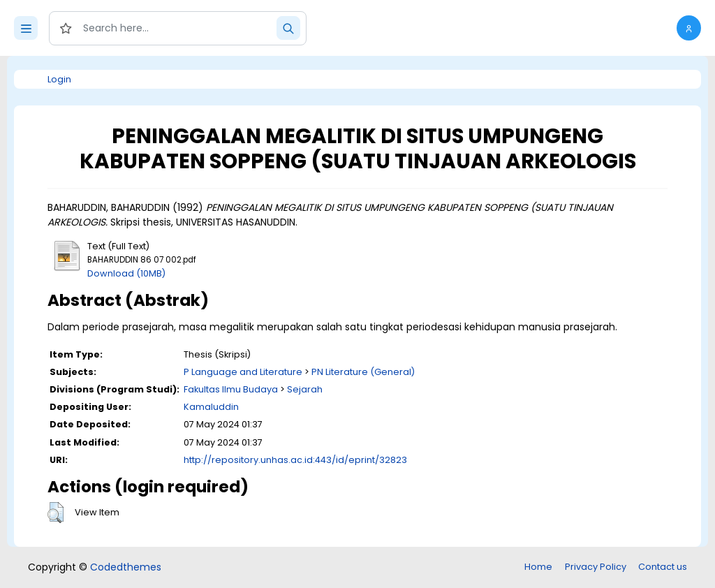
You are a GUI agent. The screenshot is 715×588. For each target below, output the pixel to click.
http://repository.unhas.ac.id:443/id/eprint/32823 (295, 460)
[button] (689, 28)
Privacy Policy (596, 567)
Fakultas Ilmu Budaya (231, 389)
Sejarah (305, 389)
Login (59, 79)
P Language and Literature (243, 372)
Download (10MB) (126, 273)
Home (538, 567)
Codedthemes (126, 567)
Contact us (663, 567)
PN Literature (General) (363, 372)
